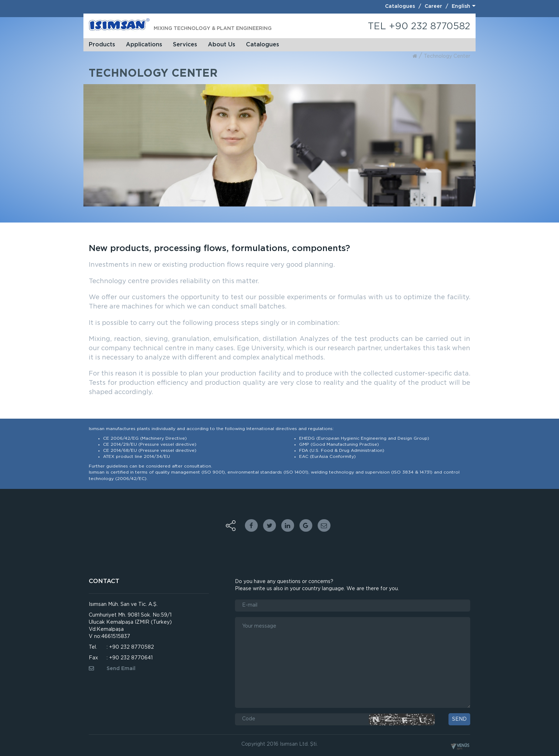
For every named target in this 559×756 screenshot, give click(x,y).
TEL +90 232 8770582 (419, 26)
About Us (222, 45)
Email (324, 525)
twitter (270, 525)
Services (185, 45)
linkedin (288, 525)
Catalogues (400, 6)
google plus (306, 525)
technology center (447, 56)
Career (433, 6)
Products (102, 45)
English (461, 6)
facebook (251, 525)
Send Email (112, 669)
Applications (144, 45)
